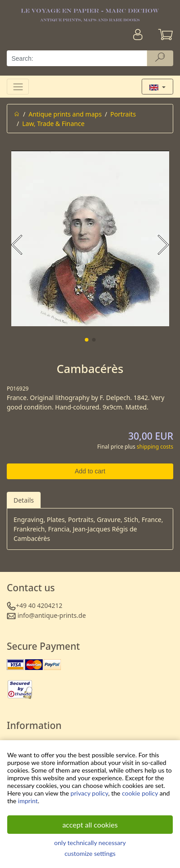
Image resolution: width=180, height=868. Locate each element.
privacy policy (89, 793)
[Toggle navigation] (18, 87)
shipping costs (155, 447)
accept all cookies (90, 825)
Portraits (123, 114)
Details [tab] (24, 500)
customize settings (90, 853)
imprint (28, 801)
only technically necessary (90, 843)
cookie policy (140, 793)
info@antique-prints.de (52, 615)
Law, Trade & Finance (53, 124)
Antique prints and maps (65, 114)
